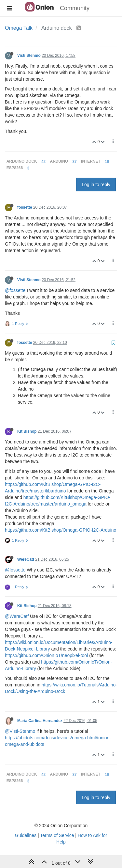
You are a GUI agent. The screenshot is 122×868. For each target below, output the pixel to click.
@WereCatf (17, 616)
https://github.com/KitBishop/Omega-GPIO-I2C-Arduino (61, 530)
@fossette (15, 290)
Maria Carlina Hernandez (40, 721)
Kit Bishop (27, 431)
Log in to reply (96, 185)
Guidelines (26, 835)
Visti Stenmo (29, 56)
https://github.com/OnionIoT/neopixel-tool (46, 655)
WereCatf (26, 559)
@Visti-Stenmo (20, 731)
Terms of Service (57, 835)
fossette (25, 207)
